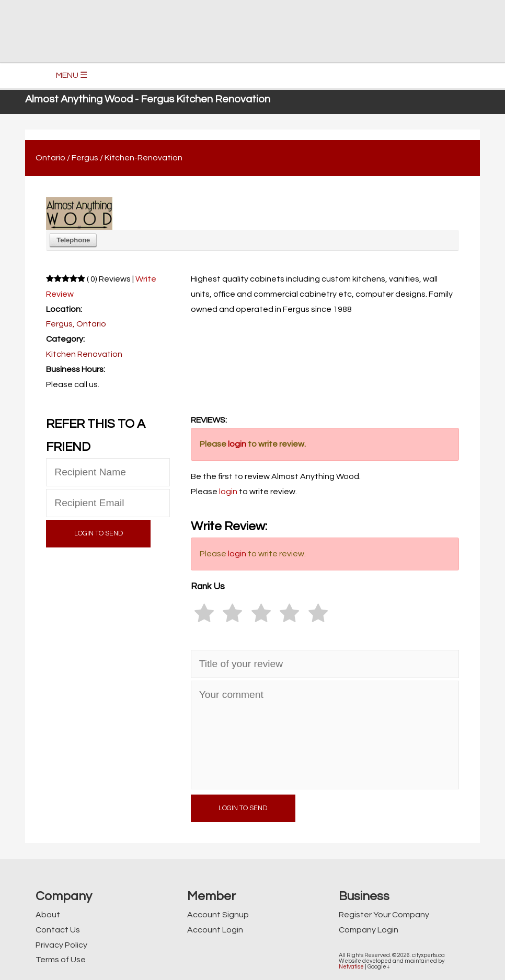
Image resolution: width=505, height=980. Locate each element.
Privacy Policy (61, 945)
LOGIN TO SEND (99, 534)
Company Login (369, 930)
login (237, 444)
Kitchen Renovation (84, 354)
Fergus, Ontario (76, 324)
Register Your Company (384, 915)
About (48, 915)
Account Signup (218, 915)
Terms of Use (61, 960)
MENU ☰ (72, 75)
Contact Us (58, 930)
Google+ (379, 967)
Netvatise (351, 967)
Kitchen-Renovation (144, 158)
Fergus (85, 158)
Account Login (215, 930)
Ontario (50, 158)
